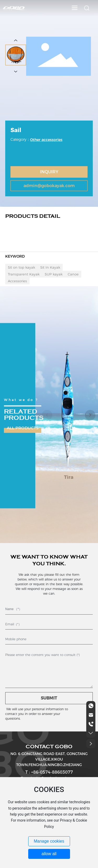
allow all (49, 854)
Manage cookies (49, 841)
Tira (69, 477)
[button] (90, 415)
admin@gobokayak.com (49, 186)
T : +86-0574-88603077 (49, 772)
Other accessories (46, 140)
